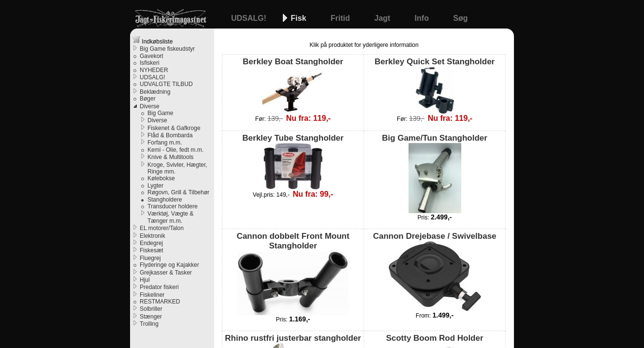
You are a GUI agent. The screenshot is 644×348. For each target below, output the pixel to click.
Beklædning (155, 92)
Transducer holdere (173, 206)
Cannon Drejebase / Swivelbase (434, 271)
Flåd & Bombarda (170, 135)
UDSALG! (250, 18)
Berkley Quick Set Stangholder (435, 85)
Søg (460, 18)
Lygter (155, 186)
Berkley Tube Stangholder (293, 161)
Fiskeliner (152, 295)
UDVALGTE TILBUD (166, 84)
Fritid (341, 18)
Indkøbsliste (153, 40)
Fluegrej (150, 258)
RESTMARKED (160, 302)
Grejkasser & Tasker (166, 273)
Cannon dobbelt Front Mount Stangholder (293, 273)
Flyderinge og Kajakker (169, 265)
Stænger (151, 317)
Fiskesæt (152, 250)
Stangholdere (165, 200)
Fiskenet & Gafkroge (174, 128)
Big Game (160, 113)
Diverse (150, 106)
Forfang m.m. (165, 143)
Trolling (149, 324)
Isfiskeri (150, 63)
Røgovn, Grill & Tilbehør (178, 192)
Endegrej (151, 243)
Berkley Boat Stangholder (293, 85)
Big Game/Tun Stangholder (435, 173)
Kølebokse (161, 178)
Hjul (145, 280)
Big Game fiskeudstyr (167, 49)
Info (423, 18)
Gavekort (152, 56)
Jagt (383, 18)
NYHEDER (154, 70)
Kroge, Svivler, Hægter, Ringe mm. (177, 168)
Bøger (148, 99)
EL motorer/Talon (162, 228)
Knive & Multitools (170, 157)
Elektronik (153, 236)
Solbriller (151, 309)
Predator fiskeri (159, 287)
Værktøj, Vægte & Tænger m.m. (170, 217)
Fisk (299, 18)
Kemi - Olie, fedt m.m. (176, 150)
